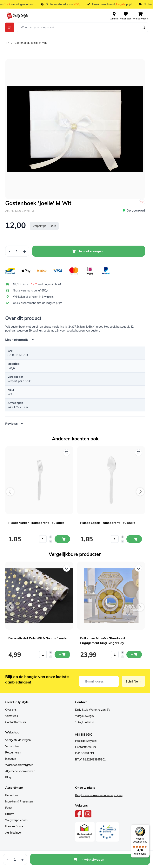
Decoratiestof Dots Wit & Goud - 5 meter (38, 638)
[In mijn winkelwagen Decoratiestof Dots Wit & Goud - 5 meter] (62, 654)
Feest (9, 808)
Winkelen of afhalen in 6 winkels (33, 297)
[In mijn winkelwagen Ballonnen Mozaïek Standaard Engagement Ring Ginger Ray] (134, 654)
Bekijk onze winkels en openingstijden (99, 795)
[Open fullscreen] (75, 129)
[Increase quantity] (51, 537)
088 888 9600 (84, 735)
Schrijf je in (133, 681)
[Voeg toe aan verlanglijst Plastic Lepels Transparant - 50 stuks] (138, 453)
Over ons (11, 710)
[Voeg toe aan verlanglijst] (142, 202)
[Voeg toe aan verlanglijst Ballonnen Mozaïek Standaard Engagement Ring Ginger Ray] (138, 568)
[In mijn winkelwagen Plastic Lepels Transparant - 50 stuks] (134, 539)
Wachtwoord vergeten (19, 765)
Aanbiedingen (14, 833)
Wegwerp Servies (16, 820)
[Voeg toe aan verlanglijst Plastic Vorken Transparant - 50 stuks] (67, 453)
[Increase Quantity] (25, 251)
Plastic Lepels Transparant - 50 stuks (108, 523)
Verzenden (12, 746)
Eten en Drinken (15, 826)
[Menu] (147, 827)
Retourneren (13, 752)
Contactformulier (16, 722)
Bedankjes (12, 795)
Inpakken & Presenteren (20, 801)
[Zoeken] (143, 27)
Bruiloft (10, 814)
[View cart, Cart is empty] (140, 16)
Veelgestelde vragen (18, 740)
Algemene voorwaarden (20, 771)
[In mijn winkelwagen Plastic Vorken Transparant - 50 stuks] (62, 539)
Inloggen (11, 759)
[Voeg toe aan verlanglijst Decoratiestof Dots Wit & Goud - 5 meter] (67, 568)
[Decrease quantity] (51, 541)
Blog (8, 777)
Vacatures (12, 716)
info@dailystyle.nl (86, 741)
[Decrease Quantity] (10, 251)
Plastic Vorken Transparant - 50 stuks (36, 523)
